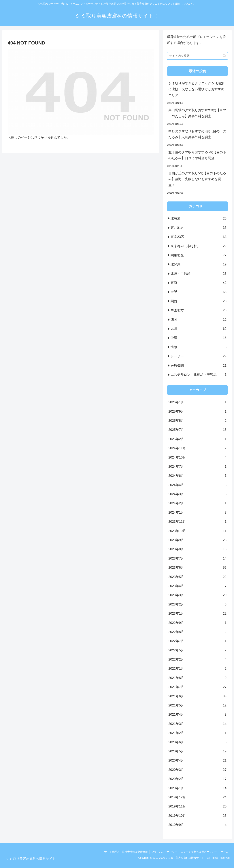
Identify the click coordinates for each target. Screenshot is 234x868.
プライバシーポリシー (164, 852)
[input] (197, 56)
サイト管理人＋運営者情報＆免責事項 (126, 852)
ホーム (224, 852)
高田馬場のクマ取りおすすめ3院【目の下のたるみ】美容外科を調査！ (197, 113)
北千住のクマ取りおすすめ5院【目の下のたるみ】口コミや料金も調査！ (197, 155)
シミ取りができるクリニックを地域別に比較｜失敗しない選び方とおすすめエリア (196, 89)
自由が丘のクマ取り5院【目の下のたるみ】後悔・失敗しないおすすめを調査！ (197, 179)
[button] (224, 56)
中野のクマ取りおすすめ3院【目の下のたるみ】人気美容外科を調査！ (197, 134)
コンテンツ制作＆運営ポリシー (199, 852)
